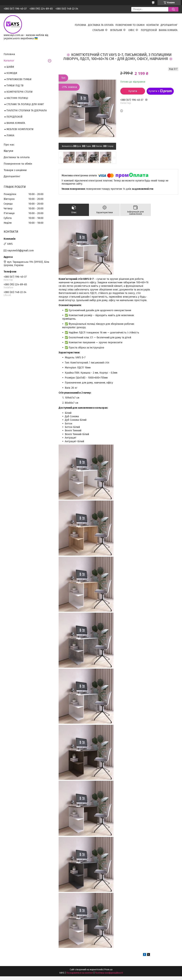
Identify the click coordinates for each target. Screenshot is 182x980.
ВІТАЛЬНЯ (116, 30)
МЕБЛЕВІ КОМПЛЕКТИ (20, 129)
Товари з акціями (15, 170)
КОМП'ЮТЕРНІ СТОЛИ (19, 92)
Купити (133, 91)
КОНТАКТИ (153, 25)
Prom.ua (108, 970)
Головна (9, 54)
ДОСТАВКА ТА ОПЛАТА (101, 25)
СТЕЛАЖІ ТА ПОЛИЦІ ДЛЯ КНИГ (25, 104)
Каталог (9, 61)
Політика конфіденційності (109, 973)
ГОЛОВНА (80, 25)
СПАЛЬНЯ (98, 30)
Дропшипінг (12, 176)
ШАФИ (10, 67)
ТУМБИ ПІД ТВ (15, 86)
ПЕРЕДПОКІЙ (149, 30)
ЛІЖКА (10, 136)
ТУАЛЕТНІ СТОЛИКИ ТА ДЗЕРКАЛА (27, 111)
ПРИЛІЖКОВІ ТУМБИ (19, 79)
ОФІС (131, 30)
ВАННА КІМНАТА (168, 30)
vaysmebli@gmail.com (21, 251)
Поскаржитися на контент (80, 973)
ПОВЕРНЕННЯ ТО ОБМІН (130, 25)
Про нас (9, 145)
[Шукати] (173, 9)
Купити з (160, 91)
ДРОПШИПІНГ (169, 25)
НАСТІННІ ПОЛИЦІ (17, 98)
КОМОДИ (12, 73)
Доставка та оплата (17, 157)
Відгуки (9, 151)
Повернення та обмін (18, 164)
